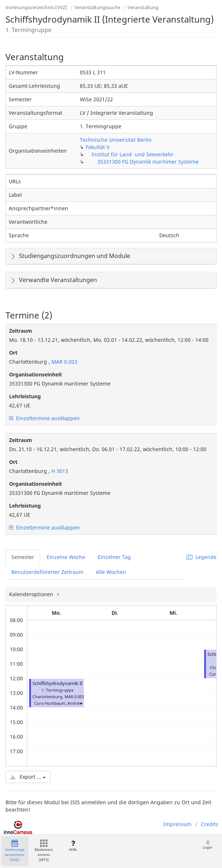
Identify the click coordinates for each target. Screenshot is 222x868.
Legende (202, 557)
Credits (210, 824)
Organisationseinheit (36, 374)
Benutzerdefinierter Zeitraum (47, 572)
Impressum (177, 824)
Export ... (28, 777)
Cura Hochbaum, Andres (58, 703)
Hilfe (73, 846)
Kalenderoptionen (32, 594)
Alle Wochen (111, 572)
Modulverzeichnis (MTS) (44, 851)
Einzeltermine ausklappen (44, 418)
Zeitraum (21, 331)
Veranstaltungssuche (97, 7)
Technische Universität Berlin (116, 140)
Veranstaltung (143, 7)
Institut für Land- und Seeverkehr (133, 154)
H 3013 (59, 471)
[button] (81, 703)
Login (207, 845)
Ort (13, 353)
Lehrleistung (25, 396)
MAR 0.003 (64, 362)
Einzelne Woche (66, 557)
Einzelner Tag (114, 557)
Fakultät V (98, 147)
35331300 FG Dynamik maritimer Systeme (148, 162)
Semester (23, 557)
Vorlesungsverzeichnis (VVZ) (36, 7)
